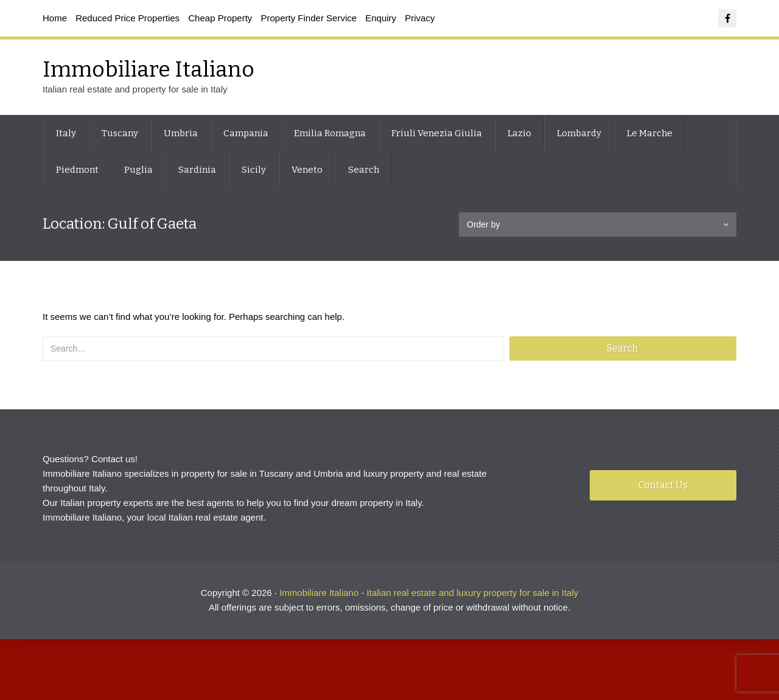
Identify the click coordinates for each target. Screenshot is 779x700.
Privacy (420, 18)
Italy (66, 133)
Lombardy (579, 133)
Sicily (254, 170)
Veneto (307, 170)
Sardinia (197, 170)
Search (364, 170)
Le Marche (650, 133)
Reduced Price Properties (128, 18)
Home (55, 18)
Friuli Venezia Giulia (437, 133)
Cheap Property (220, 18)
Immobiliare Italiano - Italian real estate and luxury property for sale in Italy (429, 593)
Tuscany (120, 133)
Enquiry (381, 18)
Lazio (519, 133)
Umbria (181, 133)
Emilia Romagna (330, 133)
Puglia (138, 170)
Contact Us (663, 485)
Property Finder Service (309, 18)
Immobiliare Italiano (148, 69)
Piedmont (77, 170)
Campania (246, 133)
